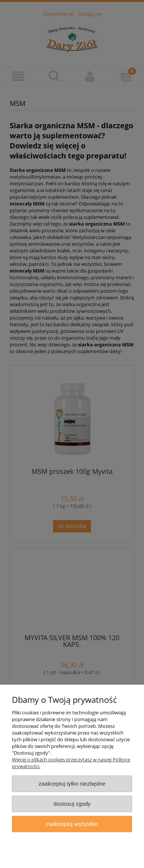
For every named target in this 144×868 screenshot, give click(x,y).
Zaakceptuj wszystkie (72, 824)
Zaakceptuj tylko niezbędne (72, 784)
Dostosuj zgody (72, 804)
